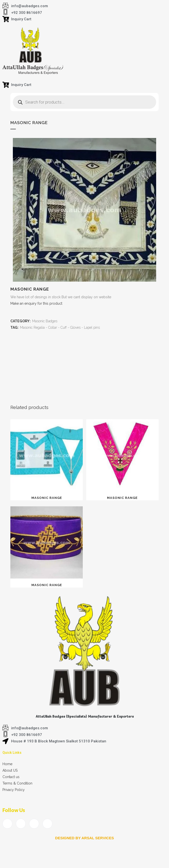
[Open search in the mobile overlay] (84, 102)
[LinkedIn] (34, 824)
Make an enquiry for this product (36, 303)
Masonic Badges (45, 321)
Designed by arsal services (84, 838)
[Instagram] (47, 824)
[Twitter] (21, 824)
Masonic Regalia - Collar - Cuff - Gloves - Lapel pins (60, 327)
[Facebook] (7, 824)
